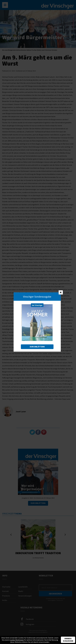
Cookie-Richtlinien (17, 640)
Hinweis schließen (68, 640)
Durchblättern (37, 347)
